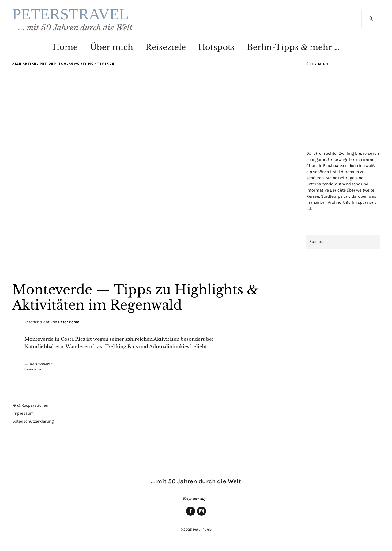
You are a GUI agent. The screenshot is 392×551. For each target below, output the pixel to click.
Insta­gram (202, 515)
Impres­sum (23, 413)
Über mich (112, 47)
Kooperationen (30, 405)
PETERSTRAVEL (70, 14)
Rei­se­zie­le (166, 47)
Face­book (190, 515)
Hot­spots (216, 47)
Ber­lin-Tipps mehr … (293, 47)
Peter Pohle (69, 322)
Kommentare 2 (41, 364)
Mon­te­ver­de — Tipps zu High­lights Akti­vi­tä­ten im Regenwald (135, 297)
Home (65, 47)
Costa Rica (33, 369)
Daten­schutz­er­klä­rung (33, 421)
